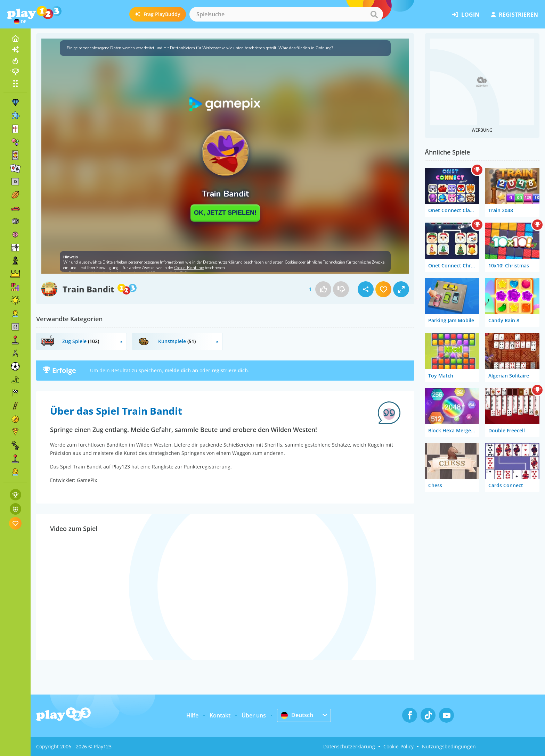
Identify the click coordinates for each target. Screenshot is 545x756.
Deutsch (297, 715)
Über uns (254, 715)
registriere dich (230, 370)
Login (466, 15)
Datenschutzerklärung (349, 746)
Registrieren (515, 15)
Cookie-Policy (398, 746)
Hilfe (192, 715)
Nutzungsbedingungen (449, 746)
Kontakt (220, 715)
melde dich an (181, 370)
